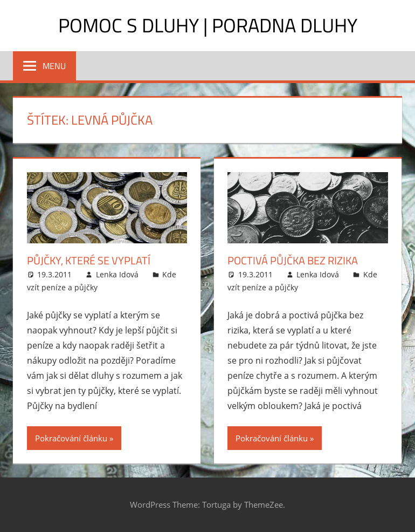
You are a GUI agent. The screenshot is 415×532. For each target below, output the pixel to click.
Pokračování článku (71, 438)
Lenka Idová (117, 274)
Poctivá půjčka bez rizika (293, 260)
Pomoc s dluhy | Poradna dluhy (208, 25)
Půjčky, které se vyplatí (89, 260)
